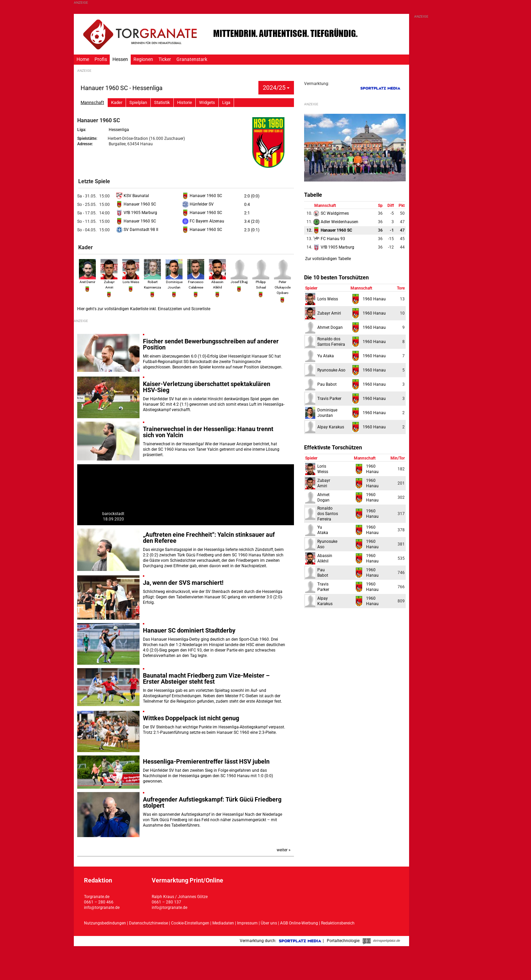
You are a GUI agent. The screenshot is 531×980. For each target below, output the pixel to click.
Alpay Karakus (331, 427)
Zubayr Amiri (109, 281)
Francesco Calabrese (196, 281)
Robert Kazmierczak (153, 281)
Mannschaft (92, 102)
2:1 (247, 213)
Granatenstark (192, 59)
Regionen (143, 59)
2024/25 (276, 88)
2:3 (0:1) (252, 230)
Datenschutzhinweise (148, 923)
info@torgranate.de (102, 908)
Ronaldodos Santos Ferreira (328, 514)
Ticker (165, 59)
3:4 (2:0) (252, 221)
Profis (101, 59)
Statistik (162, 102)
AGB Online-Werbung (299, 923)
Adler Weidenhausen (336, 222)
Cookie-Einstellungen (190, 923)
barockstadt (113, 514)
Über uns (269, 923)
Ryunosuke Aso (331, 370)
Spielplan (138, 102)
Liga (226, 102)
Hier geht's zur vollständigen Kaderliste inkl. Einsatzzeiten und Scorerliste (144, 309)
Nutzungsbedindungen (105, 923)
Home (83, 59)
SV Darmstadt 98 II (137, 230)
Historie (185, 102)
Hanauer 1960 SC (202, 196)
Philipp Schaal (261, 281)
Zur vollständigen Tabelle (328, 259)
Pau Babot (327, 384)
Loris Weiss (328, 299)
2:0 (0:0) (252, 196)
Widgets (207, 102)
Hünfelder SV (198, 204)
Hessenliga (119, 130)
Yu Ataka (326, 356)
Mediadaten (224, 923)
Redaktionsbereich (338, 923)
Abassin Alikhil (217, 281)
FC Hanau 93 (329, 239)
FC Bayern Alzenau (203, 221)
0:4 (247, 205)
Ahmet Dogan (330, 327)
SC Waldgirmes (331, 213)
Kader (117, 102)
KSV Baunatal (133, 196)
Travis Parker (329, 399)
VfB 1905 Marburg (137, 213)
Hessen (120, 59)
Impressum (247, 923)
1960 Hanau (374, 299)
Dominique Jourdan (174, 281)
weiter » (284, 850)
